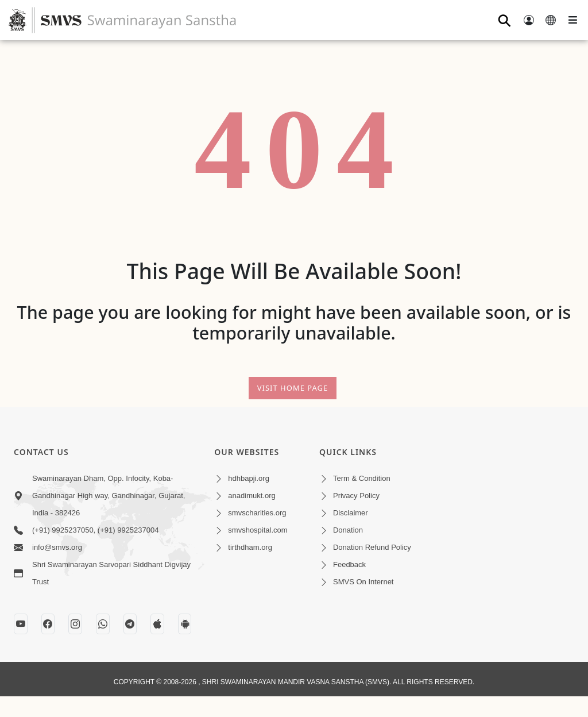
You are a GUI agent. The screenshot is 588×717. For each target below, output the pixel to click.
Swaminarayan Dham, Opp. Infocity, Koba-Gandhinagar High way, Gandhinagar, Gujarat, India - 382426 (109, 496)
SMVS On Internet (363, 582)
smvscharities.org (257, 513)
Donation (348, 530)
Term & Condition (362, 478)
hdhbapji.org (249, 478)
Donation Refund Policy (372, 547)
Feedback (349, 564)
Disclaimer (351, 513)
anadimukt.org (252, 496)
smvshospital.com (258, 530)
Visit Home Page (293, 388)
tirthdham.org (250, 547)
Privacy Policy (356, 496)
